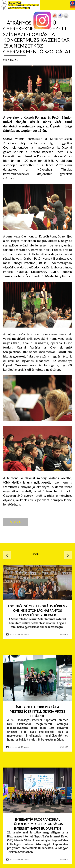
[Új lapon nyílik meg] (60, 18)
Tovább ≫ (64, 634)
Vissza (15, 522)
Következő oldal (68, 555)
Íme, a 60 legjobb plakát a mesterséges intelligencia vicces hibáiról (37, 712)
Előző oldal (7, 555)
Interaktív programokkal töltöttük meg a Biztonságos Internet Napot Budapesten (37, 824)
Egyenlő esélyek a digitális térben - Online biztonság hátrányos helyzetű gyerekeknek (37, 611)
